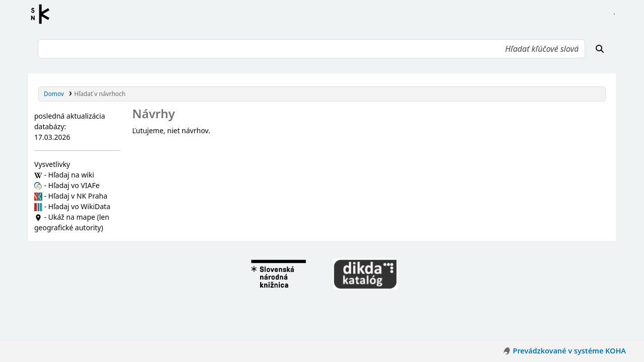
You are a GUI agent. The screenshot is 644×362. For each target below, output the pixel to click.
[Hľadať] (600, 49)
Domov (54, 94)
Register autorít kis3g (43, 14)
